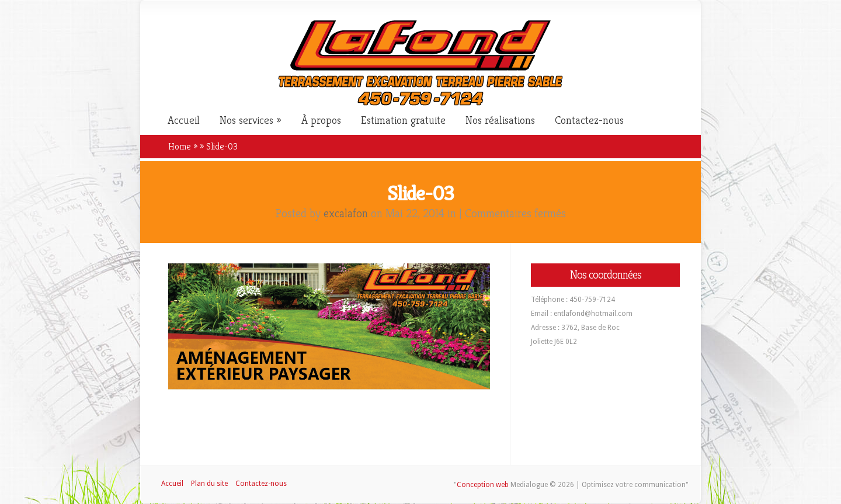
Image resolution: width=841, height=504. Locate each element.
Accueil (184, 120)
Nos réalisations (500, 120)
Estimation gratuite (403, 120)
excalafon (346, 213)
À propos (321, 120)
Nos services (246, 120)
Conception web (483, 485)
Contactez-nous (589, 120)
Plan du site (209, 484)
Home (180, 146)
